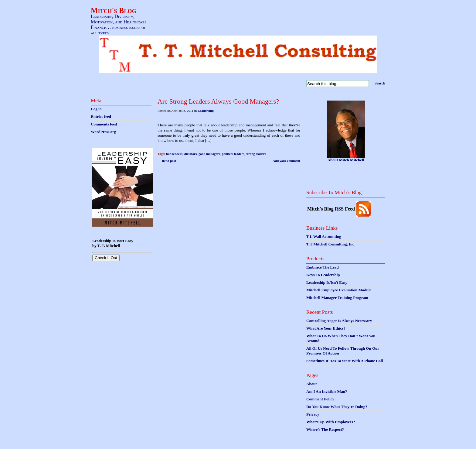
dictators (191, 154)
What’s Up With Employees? (331, 422)
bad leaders (174, 154)
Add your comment (286, 161)
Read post (169, 161)
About (312, 384)
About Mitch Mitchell (346, 160)
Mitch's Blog (114, 10)
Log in (96, 109)
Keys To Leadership (323, 275)
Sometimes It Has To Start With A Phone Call (345, 361)
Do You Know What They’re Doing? (337, 407)
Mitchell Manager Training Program (337, 298)
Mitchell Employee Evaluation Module (339, 290)
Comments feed (104, 124)
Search (380, 83)
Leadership (206, 111)
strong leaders (256, 154)
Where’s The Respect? (325, 429)
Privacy (313, 414)
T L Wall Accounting (324, 236)
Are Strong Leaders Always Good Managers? (218, 101)
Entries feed (101, 117)
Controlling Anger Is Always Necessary (339, 321)
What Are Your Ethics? (326, 328)
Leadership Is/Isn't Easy (327, 282)
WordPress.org (103, 132)
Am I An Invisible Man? (327, 391)
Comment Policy (320, 399)
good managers (209, 154)
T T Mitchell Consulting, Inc (330, 244)
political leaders (233, 154)
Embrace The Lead (323, 267)
